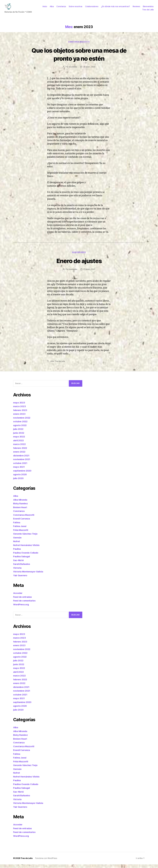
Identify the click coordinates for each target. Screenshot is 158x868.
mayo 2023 (19, 406)
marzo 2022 (20, 448)
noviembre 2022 (22, 421)
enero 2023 (19, 417)
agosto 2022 (20, 429)
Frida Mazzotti (21, 534)
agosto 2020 (20, 478)
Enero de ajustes (79, 264)
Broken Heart (20, 511)
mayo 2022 (19, 440)
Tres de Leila (148, 11)
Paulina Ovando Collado (26, 556)
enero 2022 (19, 455)
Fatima (17, 526)
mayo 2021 (19, 470)
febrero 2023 (20, 414)
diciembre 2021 (22, 459)
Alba (65, 8)
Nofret (17, 545)
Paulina (17, 552)
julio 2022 (19, 433)
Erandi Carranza (22, 522)
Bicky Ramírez (21, 507)
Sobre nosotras (89, 8)
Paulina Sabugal (22, 560)
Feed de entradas (23, 600)
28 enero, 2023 (89, 70)
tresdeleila (73, 70)
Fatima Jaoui (20, 530)
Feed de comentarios (25, 604)
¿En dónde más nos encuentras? (129, 8)
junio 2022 (19, 436)
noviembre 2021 (22, 463)
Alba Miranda (79, 256)
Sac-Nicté (19, 564)
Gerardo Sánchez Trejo (26, 537)
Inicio (58, 8)
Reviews (150, 8)
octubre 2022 (21, 425)
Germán (18, 541)
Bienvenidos (134, 11)
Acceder (18, 597)
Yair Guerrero (21, 579)
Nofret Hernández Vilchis (27, 549)
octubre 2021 (20, 467)
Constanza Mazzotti (79, 45)
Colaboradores (105, 8)
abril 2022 (19, 444)
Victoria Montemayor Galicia (29, 575)
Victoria (18, 571)
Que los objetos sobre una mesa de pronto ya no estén (79, 58)
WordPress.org (22, 608)
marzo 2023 (20, 410)
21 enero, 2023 (89, 273)
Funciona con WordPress (47, 862)
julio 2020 (19, 482)
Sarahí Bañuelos (22, 568)
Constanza (75, 8)
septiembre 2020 (23, 474)
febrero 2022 (20, 451)
